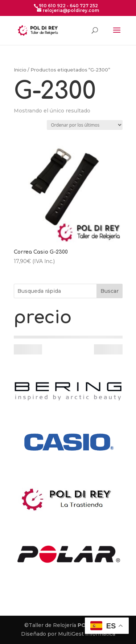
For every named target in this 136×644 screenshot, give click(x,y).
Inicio (20, 70)
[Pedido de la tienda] (85, 125)
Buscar (110, 291)
